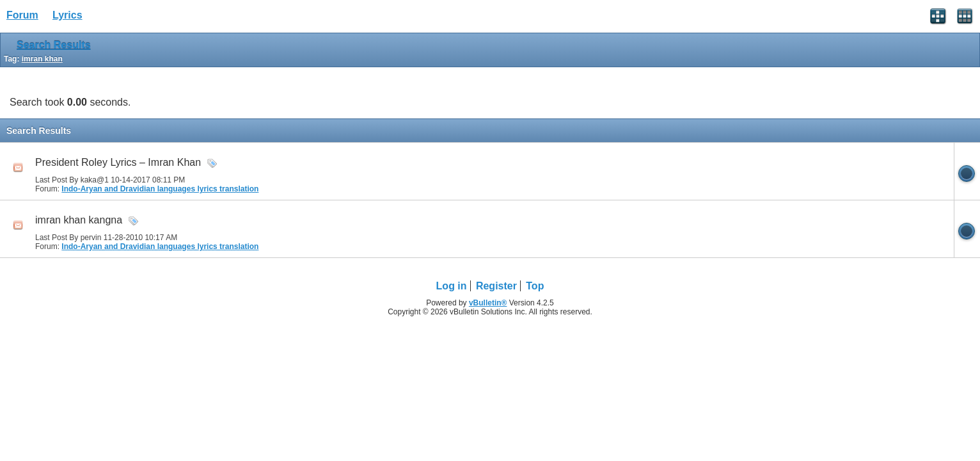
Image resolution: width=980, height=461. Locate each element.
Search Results (54, 45)
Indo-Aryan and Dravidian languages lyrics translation (160, 189)
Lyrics (67, 15)
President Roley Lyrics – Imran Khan (118, 162)
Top (535, 286)
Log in (452, 286)
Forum (22, 15)
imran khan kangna (79, 220)
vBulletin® (488, 303)
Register (496, 286)
